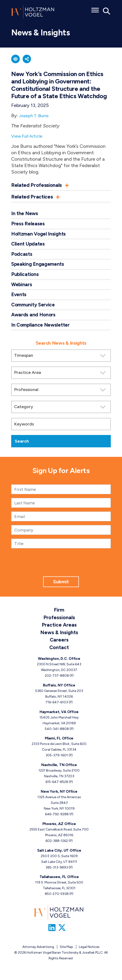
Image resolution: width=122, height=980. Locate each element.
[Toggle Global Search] (107, 11)
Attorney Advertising (38, 952)
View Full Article (28, 137)
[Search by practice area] (61, 377)
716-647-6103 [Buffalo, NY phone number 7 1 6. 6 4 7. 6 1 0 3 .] (57, 706)
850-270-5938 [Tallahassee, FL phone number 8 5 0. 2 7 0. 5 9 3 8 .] (57, 898)
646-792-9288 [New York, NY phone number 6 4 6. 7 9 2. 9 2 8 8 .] (57, 818)
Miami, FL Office (59, 742)
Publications (25, 277)
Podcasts (22, 256)
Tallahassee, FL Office (59, 881)
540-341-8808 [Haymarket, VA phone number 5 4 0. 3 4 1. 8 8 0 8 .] (57, 733)
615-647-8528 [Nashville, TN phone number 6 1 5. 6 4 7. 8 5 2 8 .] (57, 786)
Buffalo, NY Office (59, 689)
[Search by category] (61, 411)
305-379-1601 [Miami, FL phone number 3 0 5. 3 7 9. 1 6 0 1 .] (57, 760)
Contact (59, 651)
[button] (16, 60)
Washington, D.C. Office (59, 663)
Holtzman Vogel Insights (39, 236)
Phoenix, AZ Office (59, 828)
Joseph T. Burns (36, 117)
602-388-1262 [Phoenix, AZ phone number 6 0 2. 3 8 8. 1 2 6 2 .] (57, 845)
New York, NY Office (59, 796)
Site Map (66, 952)
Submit (61, 586)
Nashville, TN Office (59, 769)
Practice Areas (59, 629)
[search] (61, 396)
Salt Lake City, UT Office (59, 854)
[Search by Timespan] (61, 360)
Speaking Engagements (39, 267)
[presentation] (61, 571)
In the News (25, 215)
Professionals (59, 621)
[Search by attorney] (61, 394)
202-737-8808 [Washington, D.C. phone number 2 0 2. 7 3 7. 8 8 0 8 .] (57, 680)
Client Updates (28, 246)
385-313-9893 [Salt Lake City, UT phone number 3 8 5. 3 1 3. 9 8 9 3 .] (57, 871)
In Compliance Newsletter (42, 329)
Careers (59, 644)
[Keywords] (61, 428)
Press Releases (29, 225)
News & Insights (59, 636)
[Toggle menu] (95, 9)
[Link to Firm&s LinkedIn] (53, 933)
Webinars (22, 287)
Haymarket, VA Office (59, 716)
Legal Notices (89, 952)
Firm (59, 614)
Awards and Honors (34, 319)
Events (19, 298)
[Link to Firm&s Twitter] (64, 933)
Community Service (34, 308)
